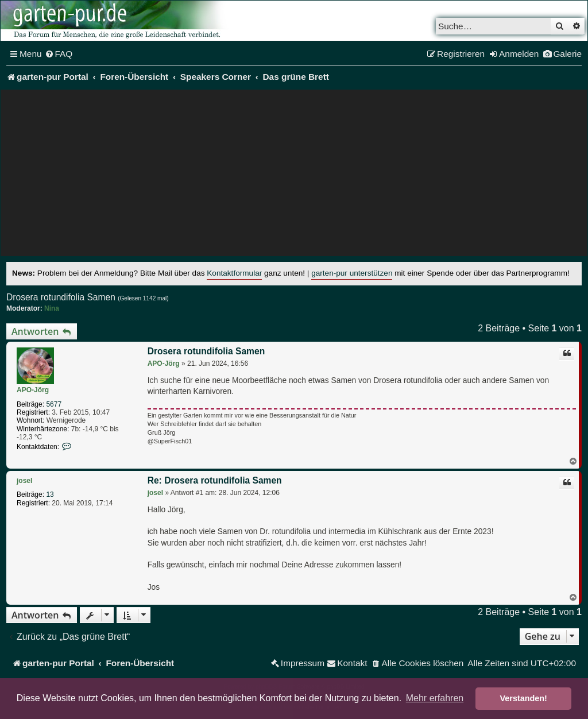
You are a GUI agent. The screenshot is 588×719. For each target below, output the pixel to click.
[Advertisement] (294, 176)
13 (50, 494)
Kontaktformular (234, 273)
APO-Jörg (33, 390)
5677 (54, 404)
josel (24, 481)
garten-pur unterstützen (352, 273)
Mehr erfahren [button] (435, 698)
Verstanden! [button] (524, 698)
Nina (52, 308)
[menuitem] (59, 54)
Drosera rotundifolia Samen (61, 297)
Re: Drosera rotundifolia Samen (215, 480)
